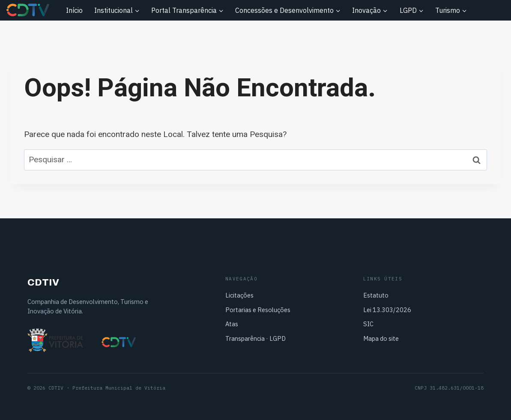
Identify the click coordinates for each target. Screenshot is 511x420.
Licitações (239, 295)
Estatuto (376, 295)
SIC (368, 324)
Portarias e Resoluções (258, 310)
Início (74, 10)
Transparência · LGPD (255, 338)
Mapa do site (381, 338)
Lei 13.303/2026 (387, 310)
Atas (232, 324)
